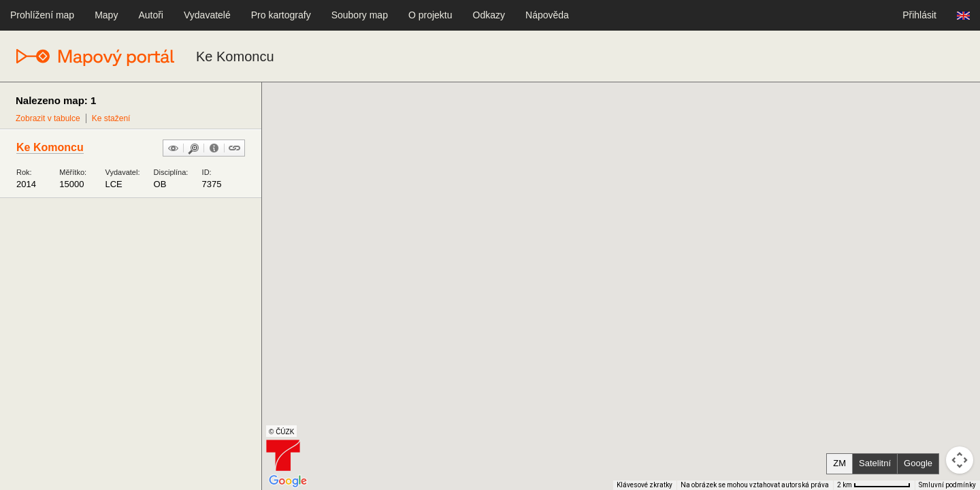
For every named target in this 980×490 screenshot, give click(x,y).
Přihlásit (919, 15)
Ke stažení (111, 118)
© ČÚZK (281, 432)
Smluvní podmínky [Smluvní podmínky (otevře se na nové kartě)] (947, 485)
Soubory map (360, 15)
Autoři (151, 15)
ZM (839, 463)
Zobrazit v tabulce (48, 118)
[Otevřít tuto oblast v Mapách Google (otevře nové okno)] (288, 481)
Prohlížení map (42, 15)
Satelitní (875, 463)
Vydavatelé (207, 15)
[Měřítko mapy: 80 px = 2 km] (874, 485)
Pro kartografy (281, 15)
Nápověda (547, 15)
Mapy (106, 15)
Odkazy (489, 15)
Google (918, 463)
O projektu (430, 15)
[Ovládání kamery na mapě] (960, 460)
